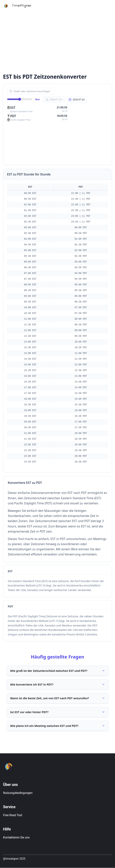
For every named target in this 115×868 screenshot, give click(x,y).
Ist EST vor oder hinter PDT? (58, 712)
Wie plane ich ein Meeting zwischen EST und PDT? (58, 726)
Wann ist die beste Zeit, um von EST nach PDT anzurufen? (58, 698)
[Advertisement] (57, 42)
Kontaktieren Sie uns (16, 838)
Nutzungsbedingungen (18, 793)
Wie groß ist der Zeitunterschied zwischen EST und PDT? (58, 671)
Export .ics (54, 99)
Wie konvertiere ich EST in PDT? (58, 684)
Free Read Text (13, 815)
